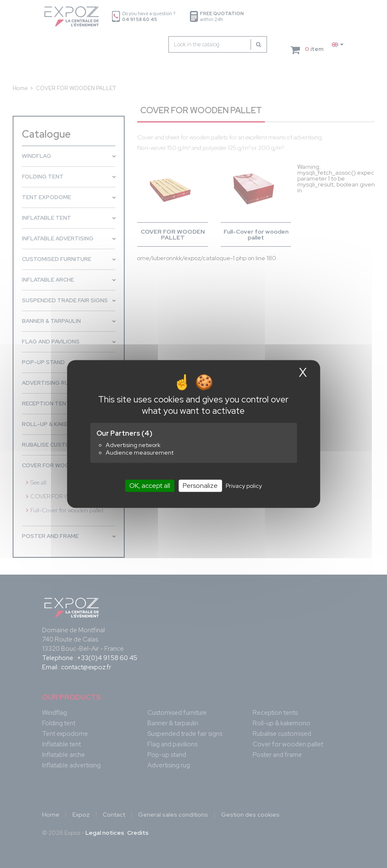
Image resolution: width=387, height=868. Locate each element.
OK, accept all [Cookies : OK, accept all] (150, 486)
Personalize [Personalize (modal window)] (200, 486)
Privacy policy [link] (244, 486)
